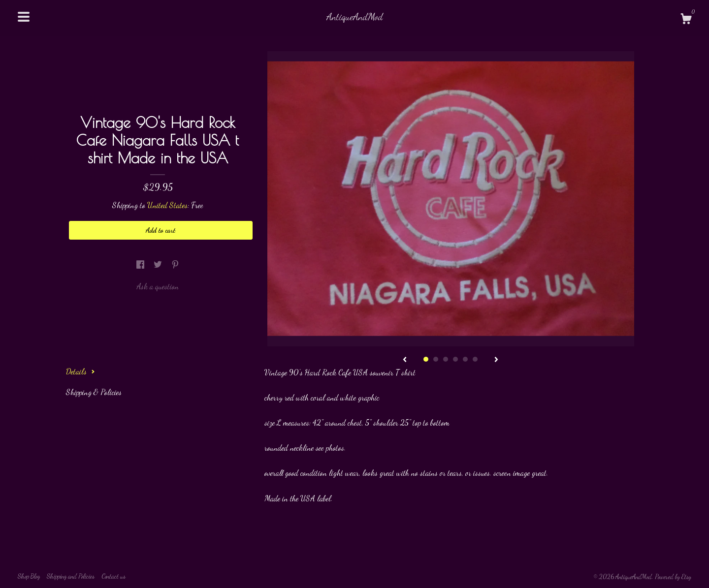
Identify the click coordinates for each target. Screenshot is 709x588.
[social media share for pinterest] (175, 264)
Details (81, 371)
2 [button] (436, 359)
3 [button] (446, 359)
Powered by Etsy (673, 577)
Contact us (113, 576)
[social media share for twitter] (159, 264)
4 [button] (455, 359)
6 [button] (475, 359)
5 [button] (465, 359)
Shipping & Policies (94, 392)
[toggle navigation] (24, 17)
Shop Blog (29, 576)
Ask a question (158, 286)
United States (167, 205)
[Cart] (686, 20)
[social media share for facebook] (141, 264)
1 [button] (426, 359)
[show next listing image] (496, 360)
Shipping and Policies (71, 576)
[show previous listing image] (405, 360)
